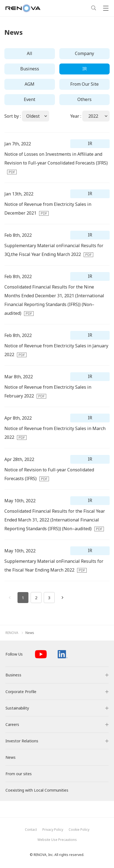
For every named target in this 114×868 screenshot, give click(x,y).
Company (84, 53)
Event (30, 99)
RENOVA (12, 633)
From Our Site (84, 84)
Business (30, 69)
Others (84, 99)
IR (84, 69)
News (30, 633)
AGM (30, 84)
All (30, 53)
